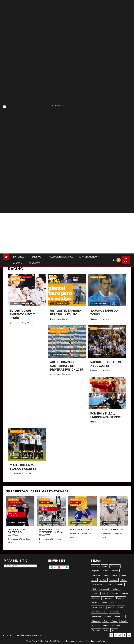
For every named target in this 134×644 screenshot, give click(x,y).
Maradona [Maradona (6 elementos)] (120, 598)
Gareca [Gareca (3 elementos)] (95, 593)
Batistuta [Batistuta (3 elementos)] (96, 575)
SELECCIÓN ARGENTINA (61, 257)
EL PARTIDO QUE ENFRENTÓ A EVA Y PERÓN (22, 314)
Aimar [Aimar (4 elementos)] (105, 566)
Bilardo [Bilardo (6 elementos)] (124, 575)
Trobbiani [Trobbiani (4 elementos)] (96, 630)
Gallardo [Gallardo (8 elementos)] (116, 589)
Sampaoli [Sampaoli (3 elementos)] (96, 625)
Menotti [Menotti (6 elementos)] (111, 607)
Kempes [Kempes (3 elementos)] (95, 598)
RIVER (53, 331)
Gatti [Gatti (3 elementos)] (104, 593)
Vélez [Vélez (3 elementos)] (114, 630)
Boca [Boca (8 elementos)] (94, 580)
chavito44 (68, 319)
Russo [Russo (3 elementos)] (114, 621)
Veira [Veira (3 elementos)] (106, 630)
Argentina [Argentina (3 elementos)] (115, 566)
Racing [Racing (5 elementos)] (108, 616)
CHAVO (17, 263)
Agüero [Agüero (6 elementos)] (95, 566)
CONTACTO (34, 263)
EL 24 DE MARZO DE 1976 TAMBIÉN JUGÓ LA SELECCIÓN (51, 532)
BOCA (53, 329)
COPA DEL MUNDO (88, 257)
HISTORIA (14, 280)
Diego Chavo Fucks (30, 323)
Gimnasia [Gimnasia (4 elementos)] (114, 593)
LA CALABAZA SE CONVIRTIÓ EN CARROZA (17, 532)
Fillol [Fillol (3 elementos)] (94, 589)
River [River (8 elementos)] (106, 621)
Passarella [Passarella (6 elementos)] (114, 612)
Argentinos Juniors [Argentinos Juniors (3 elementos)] (100, 571)
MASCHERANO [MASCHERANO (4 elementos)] (109, 603)
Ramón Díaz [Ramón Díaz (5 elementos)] (119, 616)
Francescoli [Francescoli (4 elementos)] (104, 589)
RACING (22, 280)
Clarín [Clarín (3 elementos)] (123, 580)
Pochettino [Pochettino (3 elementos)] (97, 616)
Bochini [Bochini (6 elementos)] (103, 580)
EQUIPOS (37, 257)
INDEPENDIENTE (63, 329)
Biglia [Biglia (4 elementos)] (115, 575)
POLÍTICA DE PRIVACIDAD (30, 635)
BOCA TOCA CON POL (81, 529)
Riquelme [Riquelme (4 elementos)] (96, 621)
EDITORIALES (26, 277)
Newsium (90, 641)
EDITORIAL (19, 257)
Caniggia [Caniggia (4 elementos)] (114, 580)
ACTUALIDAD (15, 277)
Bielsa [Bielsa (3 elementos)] (106, 575)
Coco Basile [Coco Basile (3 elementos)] (97, 584)
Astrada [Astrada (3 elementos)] (115, 571)
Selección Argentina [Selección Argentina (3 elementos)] (111, 625)
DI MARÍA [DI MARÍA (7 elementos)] (119, 584)
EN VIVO (126, 260)
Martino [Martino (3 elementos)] (95, 603)
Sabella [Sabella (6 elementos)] (124, 621)
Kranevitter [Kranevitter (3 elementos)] (108, 598)
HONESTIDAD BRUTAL (112, 529)
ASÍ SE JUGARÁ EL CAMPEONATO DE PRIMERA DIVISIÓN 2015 (67, 366)
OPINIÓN (94, 277)
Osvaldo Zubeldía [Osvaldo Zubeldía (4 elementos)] (99, 612)
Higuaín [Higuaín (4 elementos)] (125, 593)
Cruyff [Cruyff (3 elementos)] (108, 584)
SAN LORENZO (62, 331)
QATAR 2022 (13, 511)
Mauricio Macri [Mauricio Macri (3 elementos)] (98, 607)
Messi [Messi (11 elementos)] (121, 607)
